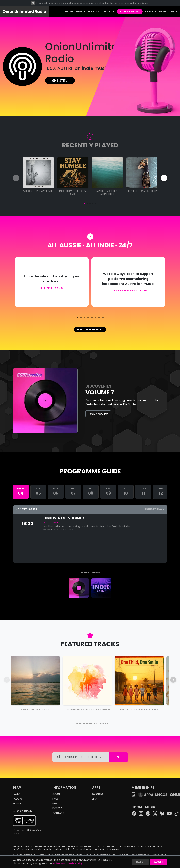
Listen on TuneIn (22, 811)
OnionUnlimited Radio (24, 11)
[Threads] (148, 814)
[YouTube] (169, 814)
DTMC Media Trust (29, 855)
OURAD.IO (98, 794)
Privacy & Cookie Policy (68, 863)
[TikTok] (176, 814)
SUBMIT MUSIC (130, 11)
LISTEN (60, 81)
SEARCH (109, 11)
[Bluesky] (162, 814)
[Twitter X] (155, 814)
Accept (159, 862)
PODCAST (94, 11)
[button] (85, 204)
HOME (69, 11)
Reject (140, 862)
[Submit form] (118, 757)
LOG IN (173, 11)
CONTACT (58, 813)
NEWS (56, 804)
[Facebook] (134, 814)
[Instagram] (141, 814)
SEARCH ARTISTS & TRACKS (90, 724)
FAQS (55, 799)
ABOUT (56, 794)
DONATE (151, 11)
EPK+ (163, 11)
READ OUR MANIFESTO (90, 329)
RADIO (80, 11)
